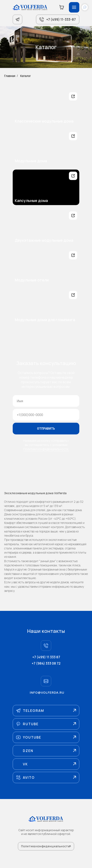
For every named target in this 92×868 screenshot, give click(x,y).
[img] (46, 108)
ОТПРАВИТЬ (46, 429)
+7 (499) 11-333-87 (61, 19)
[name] (46, 401)
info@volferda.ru (47, 692)
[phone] (46, 415)
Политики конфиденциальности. (46, 449)
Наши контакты (46, 631)
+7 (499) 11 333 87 (46, 657)
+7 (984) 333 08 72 (46, 663)
